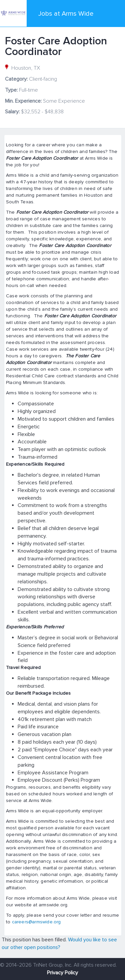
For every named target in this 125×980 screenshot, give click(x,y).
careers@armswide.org (36, 922)
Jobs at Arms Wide (66, 14)
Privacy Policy (62, 973)
